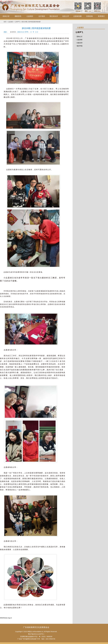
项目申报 (79, 46)
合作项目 (42, 16)
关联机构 (89, 16)
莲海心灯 (79, 37)
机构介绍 (6, 16)
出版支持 (79, 43)
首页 (5, 22)
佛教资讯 (18, 16)
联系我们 (101, 16)
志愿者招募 (78, 16)
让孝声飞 (18, 22)
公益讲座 (79, 40)
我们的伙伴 (54, 16)
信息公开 (66, 16)
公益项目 (30, 16)
